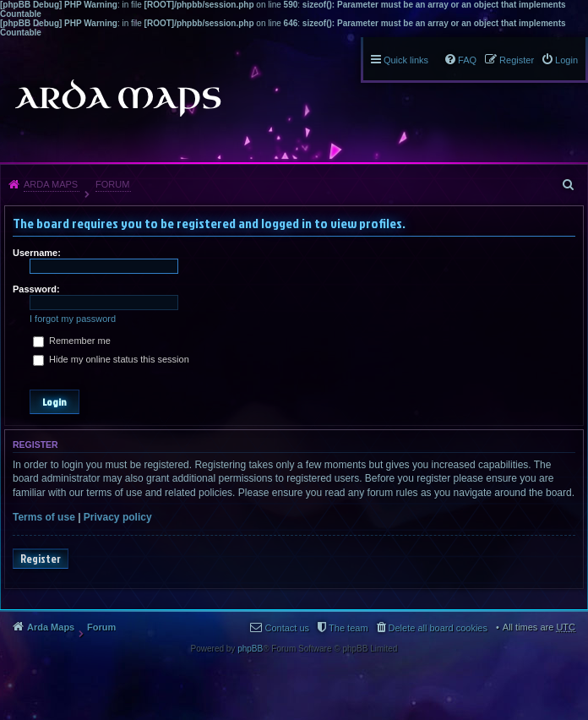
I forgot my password (73, 319)
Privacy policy (118, 517)
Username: (37, 253)
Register (41, 559)
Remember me (72, 341)
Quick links (406, 60)
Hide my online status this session (111, 359)
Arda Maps (51, 184)
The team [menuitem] (348, 628)
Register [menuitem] (517, 60)
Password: (36, 289)
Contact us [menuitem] (287, 628)
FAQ (467, 60)
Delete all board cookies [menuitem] (438, 628)
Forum (112, 184)
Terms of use (44, 517)
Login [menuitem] (566, 60)
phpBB (250, 649)
